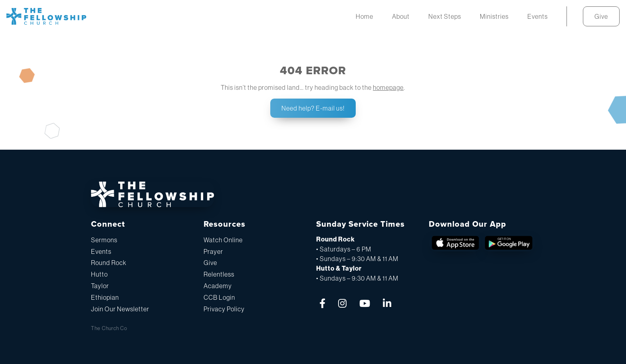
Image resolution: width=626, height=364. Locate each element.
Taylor (100, 286)
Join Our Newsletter (120, 309)
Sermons (104, 240)
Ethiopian (105, 297)
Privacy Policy (224, 309)
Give (210, 263)
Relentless (219, 274)
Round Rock (109, 263)
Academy (218, 286)
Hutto (99, 274)
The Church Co (109, 328)
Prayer (213, 251)
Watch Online (223, 240)
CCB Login (219, 297)
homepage (388, 87)
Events (101, 251)
